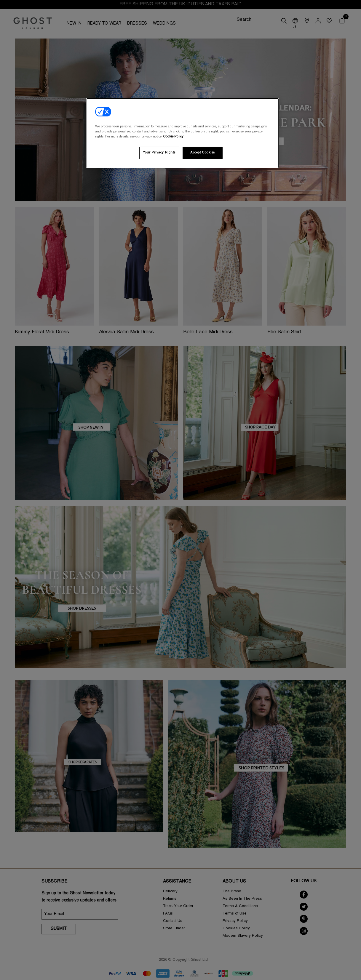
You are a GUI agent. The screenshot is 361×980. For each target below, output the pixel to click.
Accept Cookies (203, 153)
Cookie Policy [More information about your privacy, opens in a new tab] (173, 137)
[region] (183, 133)
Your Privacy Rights (159, 153)
